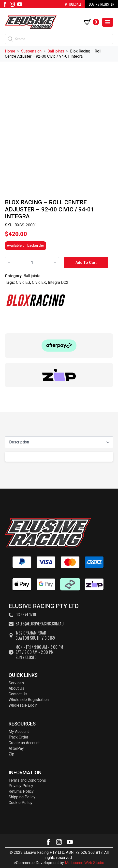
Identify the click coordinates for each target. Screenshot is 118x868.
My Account (19, 732)
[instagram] (12, 4)
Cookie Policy (21, 803)
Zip (11, 754)
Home (10, 51)
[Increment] (55, 263)
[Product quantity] (32, 263)
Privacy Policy (21, 786)
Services (16, 683)
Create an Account (24, 743)
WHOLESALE (73, 4)
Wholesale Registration (29, 700)
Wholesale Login (23, 705)
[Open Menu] (108, 22)
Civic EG (23, 282)
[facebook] (5, 4)
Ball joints (56, 51)
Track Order (18, 737)
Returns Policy (21, 791)
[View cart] (91, 22)
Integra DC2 (58, 282)
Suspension (31, 51)
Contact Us (18, 694)
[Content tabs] (59, 442)
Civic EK (39, 282)
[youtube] (20, 4)
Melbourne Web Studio (85, 863)
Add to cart (86, 263)
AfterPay (16, 748)
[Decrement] (9, 263)
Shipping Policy (22, 797)
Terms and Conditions (27, 780)
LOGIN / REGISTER (102, 4)
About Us (16, 688)
